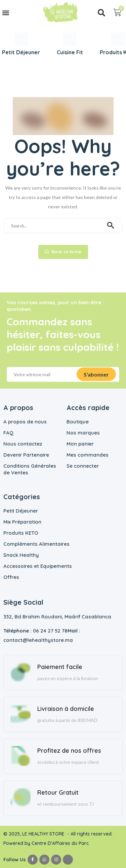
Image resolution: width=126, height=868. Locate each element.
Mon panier (80, 444)
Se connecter (83, 466)
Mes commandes (88, 455)
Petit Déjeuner (21, 511)
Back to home (63, 252)
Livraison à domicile (66, 709)
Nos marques (83, 433)
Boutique (78, 422)
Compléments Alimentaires (36, 544)
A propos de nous (25, 422)
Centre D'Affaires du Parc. (61, 843)
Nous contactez (23, 444)
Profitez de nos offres (69, 751)
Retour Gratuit (58, 792)
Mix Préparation (22, 522)
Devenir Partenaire (26, 455)
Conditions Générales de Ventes (30, 469)
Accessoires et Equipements (38, 566)
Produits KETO (21, 533)
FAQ (8, 433)
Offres (11, 577)
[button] (6, 13)
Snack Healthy (21, 555)
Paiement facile (60, 667)
